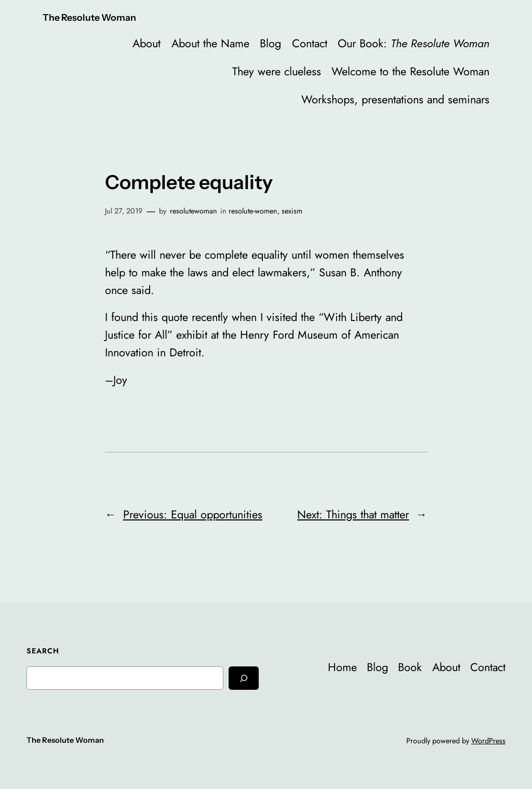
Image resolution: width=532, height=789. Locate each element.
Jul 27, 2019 (124, 211)
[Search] (244, 678)
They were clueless (277, 71)
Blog (270, 43)
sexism (292, 211)
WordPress (488, 741)
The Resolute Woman (89, 17)
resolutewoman (194, 211)
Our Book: (414, 43)
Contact (310, 43)
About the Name (210, 43)
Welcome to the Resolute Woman (410, 71)
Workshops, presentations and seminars (395, 99)
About (147, 43)
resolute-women (253, 211)
